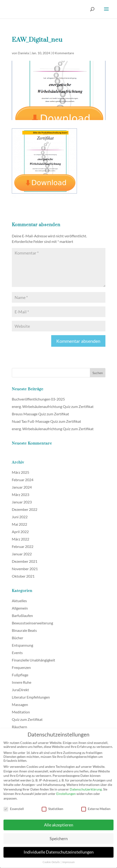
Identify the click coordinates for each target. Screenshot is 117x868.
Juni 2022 (20, 517)
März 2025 (21, 472)
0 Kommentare (63, 53)
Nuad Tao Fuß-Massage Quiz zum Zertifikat (46, 421)
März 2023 (21, 494)
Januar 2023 (22, 502)
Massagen (20, 704)
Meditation (21, 712)
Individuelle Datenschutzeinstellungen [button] (59, 849)
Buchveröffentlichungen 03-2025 (38, 399)
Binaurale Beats (24, 630)
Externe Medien (96, 806)
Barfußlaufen (22, 615)
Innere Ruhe (22, 682)
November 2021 (25, 569)
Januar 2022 (22, 554)
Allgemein (20, 608)
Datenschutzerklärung (86, 787)
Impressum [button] (68, 859)
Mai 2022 (19, 524)
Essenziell (14, 806)
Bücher (17, 638)
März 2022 (21, 539)
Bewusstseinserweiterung (32, 623)
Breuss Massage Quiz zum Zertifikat (40, 414)
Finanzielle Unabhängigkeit (33, 660)
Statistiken (52, 806)
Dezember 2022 (25, 509)
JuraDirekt (20, 690)
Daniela (23, 53)
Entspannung (22, 645)
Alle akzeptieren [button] (59, 822)
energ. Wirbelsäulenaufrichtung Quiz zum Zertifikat (53, 406)
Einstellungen (66, 791)
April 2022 (20, 532)
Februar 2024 (23, 480)
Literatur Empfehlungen (31, 697)
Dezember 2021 (25, 561)
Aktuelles (19, 601)
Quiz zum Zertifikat (27, 719)
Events (17, 653)
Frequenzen (21, 667)
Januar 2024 (22, 487)
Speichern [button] (59, 836)
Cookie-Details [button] (51, 859)
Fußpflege (20, 675)
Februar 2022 (23, 546)
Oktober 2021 (23, 576)
